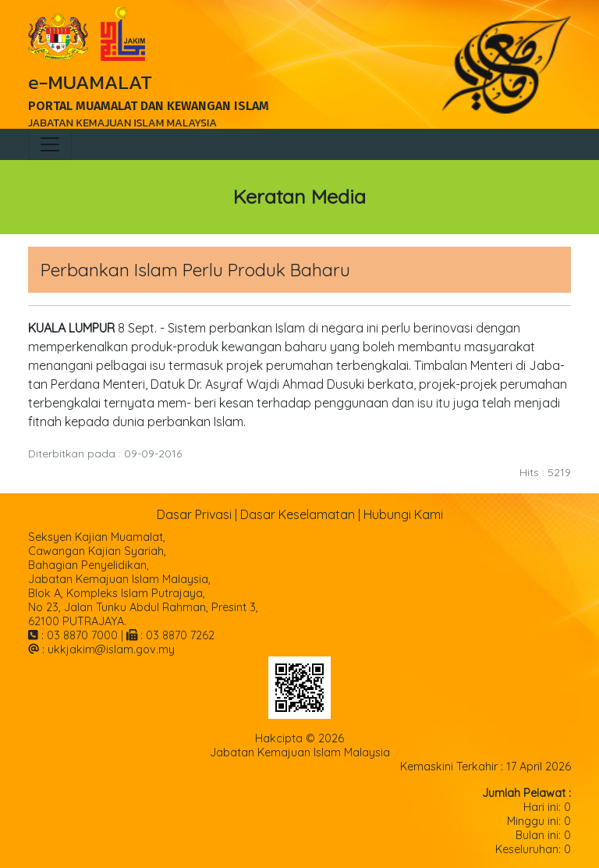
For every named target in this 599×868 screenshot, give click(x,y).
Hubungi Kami (403, 514)
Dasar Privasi (194, 514)
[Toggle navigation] (50, 144)
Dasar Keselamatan (298, 514)
